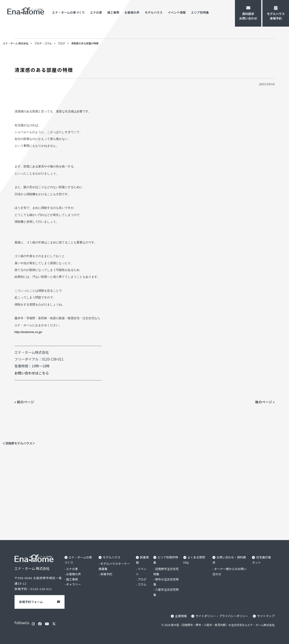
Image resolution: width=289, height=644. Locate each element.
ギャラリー (73, 585)
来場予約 (107, 574)
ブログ (142, 579)
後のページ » (265, 402)
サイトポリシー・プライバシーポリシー (221, 616)
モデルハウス (112, 557)
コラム (142, 585)
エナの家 (72, 569)
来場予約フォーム (31, 602)
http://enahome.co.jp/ (28, 332)
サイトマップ (265, 616)
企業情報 (180, 616)
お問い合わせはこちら (32, 373)
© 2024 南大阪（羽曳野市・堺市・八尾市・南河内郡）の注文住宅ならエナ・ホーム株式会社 (218, 625)
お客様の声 (73, 574)
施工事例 (72, 579)
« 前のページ (24, 402)
